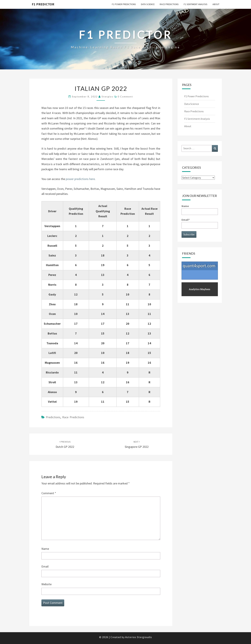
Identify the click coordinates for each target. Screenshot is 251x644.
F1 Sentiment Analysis (196, 4)
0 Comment (125, 96)
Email (45, 566)
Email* (200, 223)
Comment (49, 493)
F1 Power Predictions (124, 4)
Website (46, 584)
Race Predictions (169, 4)
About (216, 4)
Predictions (53, 417)
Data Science (148, 4)
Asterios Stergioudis (139, 637)
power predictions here (80, 179)
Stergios (107, 96)
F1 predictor (43, 4)
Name (45, 549)
